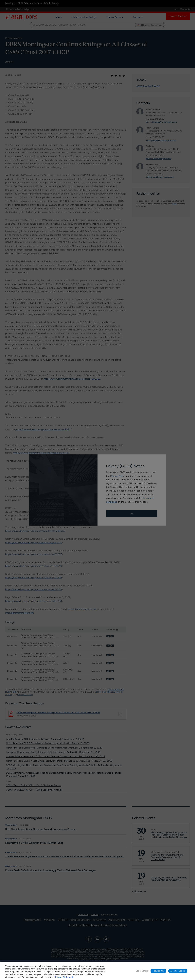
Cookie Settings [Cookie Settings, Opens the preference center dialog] (142, 971)
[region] (97, 971)
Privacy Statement (64, 977)
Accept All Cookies (178, 971)
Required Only (158, 971)
